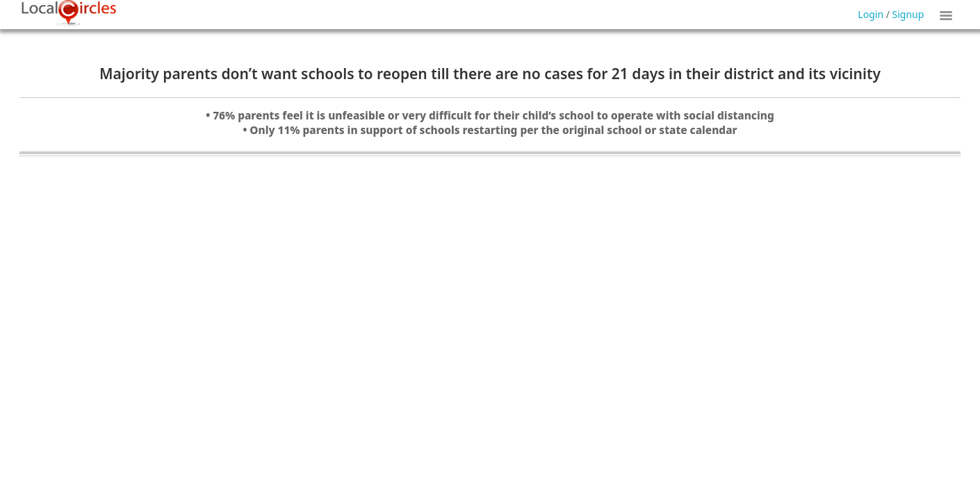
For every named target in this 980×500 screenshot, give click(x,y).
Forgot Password (526, 33)
